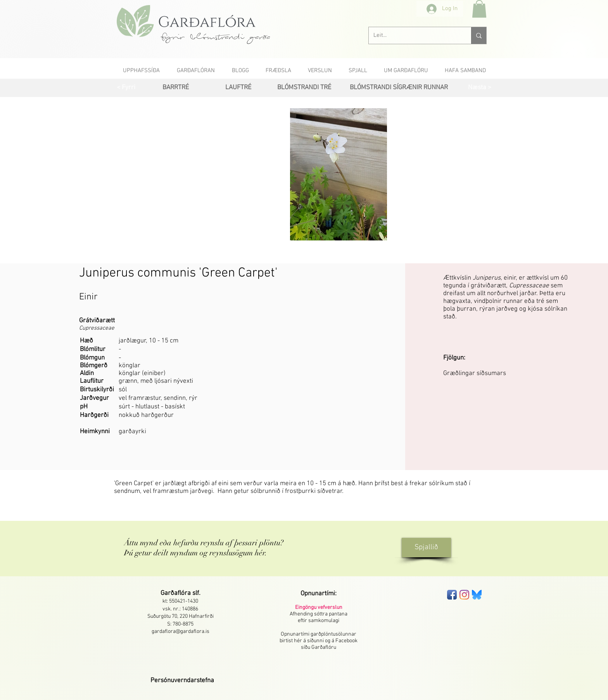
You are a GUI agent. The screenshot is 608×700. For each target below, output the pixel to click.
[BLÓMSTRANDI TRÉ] (304, 88)
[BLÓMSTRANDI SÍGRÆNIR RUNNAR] (399, 88)
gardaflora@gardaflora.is (180, 632)
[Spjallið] (426, 548)
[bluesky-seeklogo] (477, 595)
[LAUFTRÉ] (238, 88)
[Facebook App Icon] (452, 595)
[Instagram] (464, 595)
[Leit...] (414, 35)
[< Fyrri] (126, 88)
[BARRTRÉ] (175, 88)
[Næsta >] (479, 88)
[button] (479, 9)
